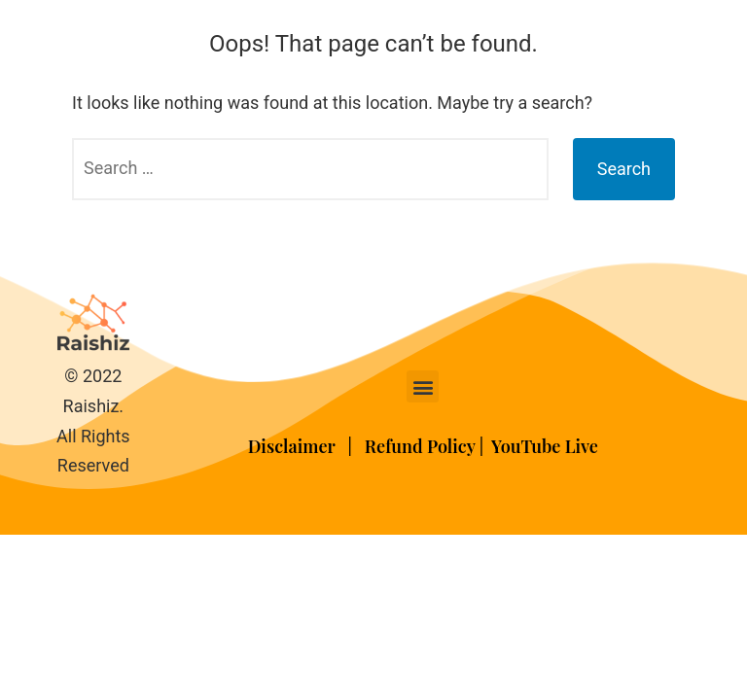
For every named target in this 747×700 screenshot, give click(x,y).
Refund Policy (420, 446)
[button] (423, 386)
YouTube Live (545, 446)
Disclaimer (294, 446)
